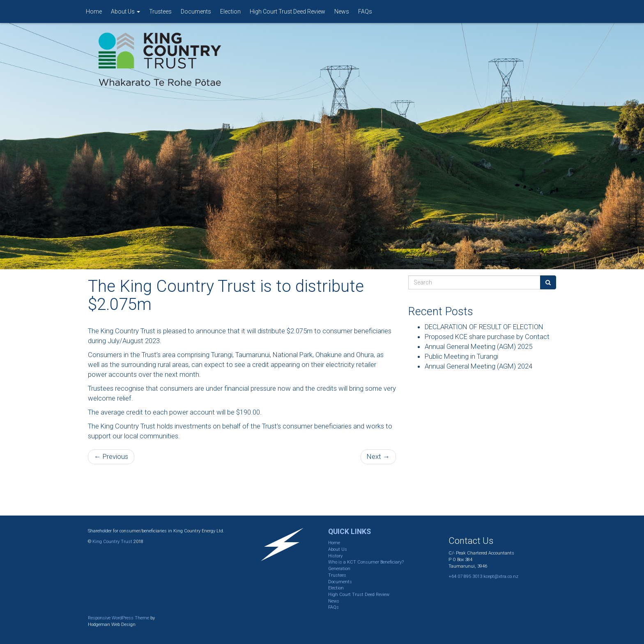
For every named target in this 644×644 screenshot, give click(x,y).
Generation (339, 569)
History (335, 556)
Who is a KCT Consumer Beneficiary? (366, 562)
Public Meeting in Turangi (461, 356)
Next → (378, 456)
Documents (196, 11)
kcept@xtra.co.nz (501, 576)
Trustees (160, 11)
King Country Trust (112, 542)
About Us (125, 11)
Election (230, 11)
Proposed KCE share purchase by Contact (487, 337)
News (342, 11)
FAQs (365, 11)
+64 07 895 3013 (465, 576)
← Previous (111, 456)
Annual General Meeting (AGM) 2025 (478, 346)
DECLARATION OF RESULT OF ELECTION (484, 327)
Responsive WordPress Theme (118, 618)
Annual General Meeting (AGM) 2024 (478, 366)
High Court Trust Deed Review (287, 11)
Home (94, 11)
